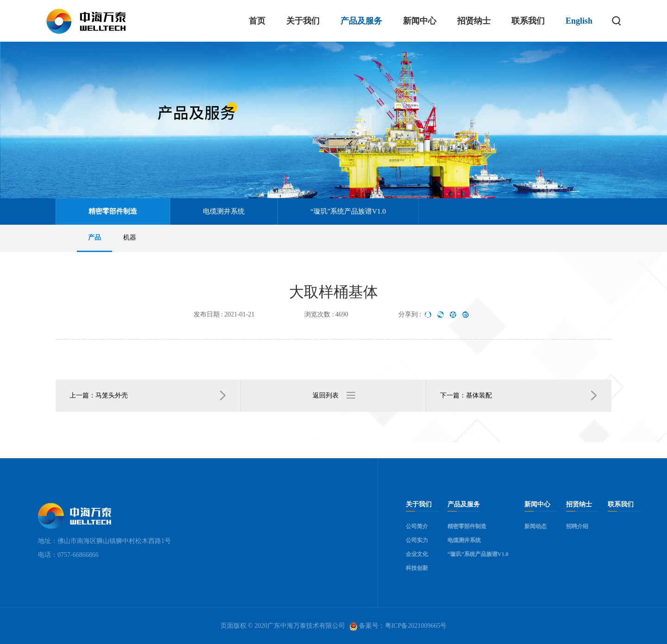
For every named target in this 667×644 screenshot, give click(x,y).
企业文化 (417, 554)
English (579, 21)
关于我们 (303, 21)
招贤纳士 (474, 21)
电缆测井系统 (224, 211)
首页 (257, 21)
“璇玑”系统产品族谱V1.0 (348, 211)
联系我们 (528, 21)
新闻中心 (420, 21)
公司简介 (417, 526)
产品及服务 (361, 21)
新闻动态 (535, 526)
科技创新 (417, 568)
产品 (94, 237)
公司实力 (417, 540)
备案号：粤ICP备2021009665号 (398, 626)
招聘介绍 (577, 526)
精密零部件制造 (113, 211)
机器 (130, 237)
